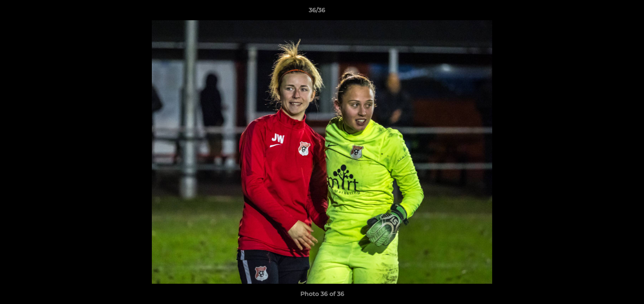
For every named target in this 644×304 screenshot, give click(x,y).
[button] (609, 12)
